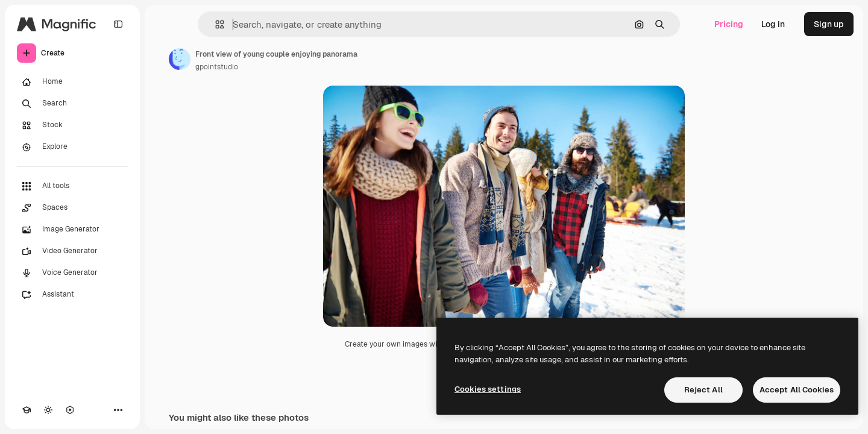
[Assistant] (72, 295)
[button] (215, 24)
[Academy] (27, 410)
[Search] (72, 104)
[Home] (72, 82)
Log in (773, 24)
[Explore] (72, 147)
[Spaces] (72, 208)
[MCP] (70, 410)
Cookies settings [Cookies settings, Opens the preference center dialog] (488, 389)
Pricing (729, 24)
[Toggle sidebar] (118, 24)
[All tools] (72, 186)
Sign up (829, 24)
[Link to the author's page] (180, 59)
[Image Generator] (72, 230)
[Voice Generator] (72, 273)
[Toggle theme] (48, 410)
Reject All (703, 390)
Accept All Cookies (797, 390)
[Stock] (72, 125)
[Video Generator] (72, 251)
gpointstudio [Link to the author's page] (217, 67)
